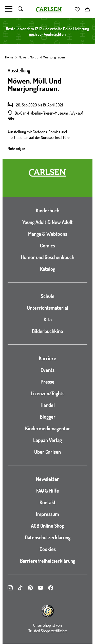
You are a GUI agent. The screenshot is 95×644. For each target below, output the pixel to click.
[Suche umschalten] (20, 9)
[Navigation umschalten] (9, 9)
